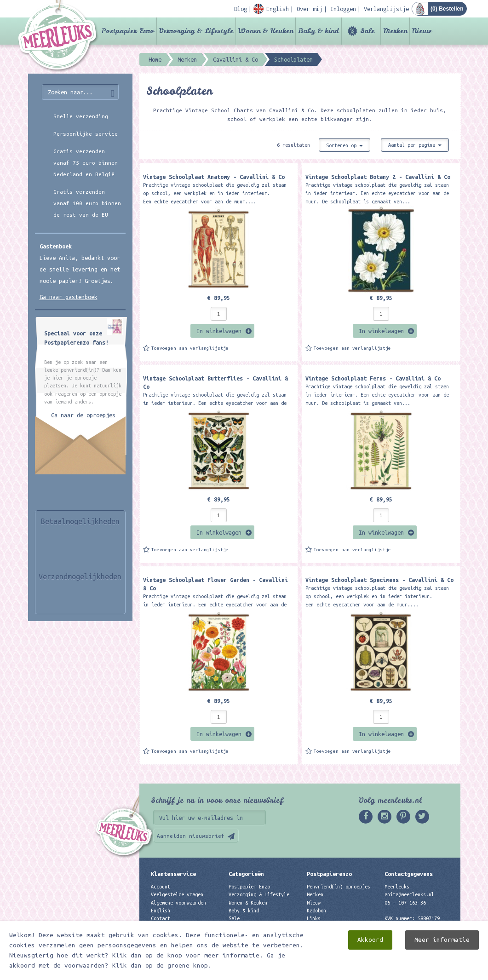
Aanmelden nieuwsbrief (191, 836)
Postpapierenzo (329, 874)
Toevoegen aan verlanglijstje (190, 348)
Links (314, 918)
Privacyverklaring (174, 926)
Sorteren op (344, 145)
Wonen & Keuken (266, 31)
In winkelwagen (219, 331)
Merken (395, 31)
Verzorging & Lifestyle (196, 31)
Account (161, 887)
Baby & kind (319, 31)
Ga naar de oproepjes (83, 415)
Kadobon (316, 911)
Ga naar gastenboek (69, 297)
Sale (367, 31)
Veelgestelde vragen (177, 894)
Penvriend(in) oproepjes (339, 887)
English (161, 911)
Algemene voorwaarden (178, 903)
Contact (161, 918)
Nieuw (422, 31)
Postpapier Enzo (128, 31)
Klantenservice (173, 874)
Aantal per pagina (415, 145)
